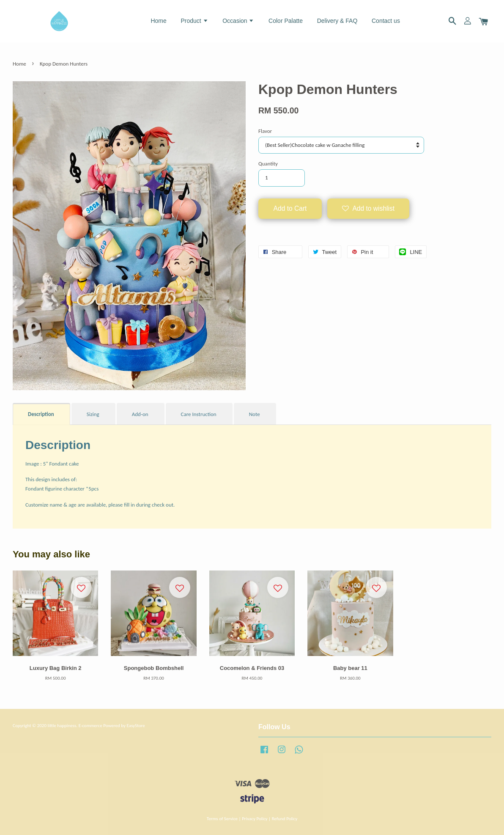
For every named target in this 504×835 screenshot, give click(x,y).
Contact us (386, 21)
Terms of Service (222, 818)
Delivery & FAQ (337, 21)
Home (158, 21)
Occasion (238, 21)
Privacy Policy (255, 818)
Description (41, 414)
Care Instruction (199, 414)
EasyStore (136, 725)
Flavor (265, 131)
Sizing (93, 414)
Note (255, 414)
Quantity (268, 164)
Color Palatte (286, 21)
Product (194, 21)
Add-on (140, 414)
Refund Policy (285, 818)
